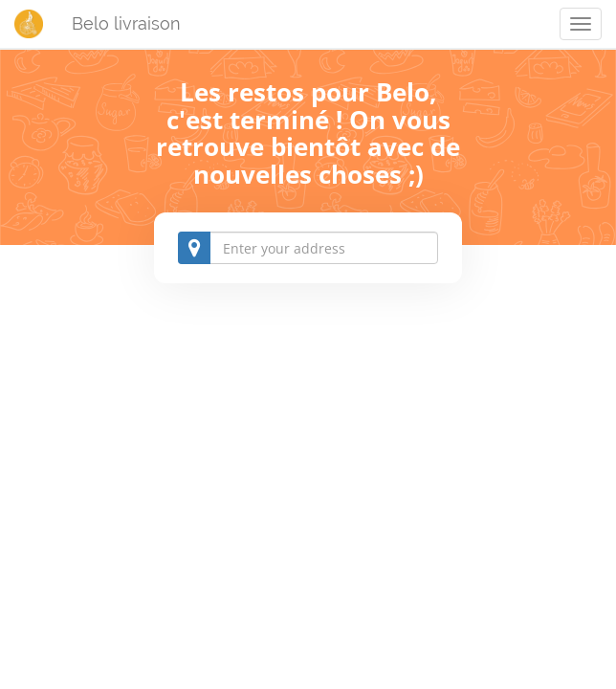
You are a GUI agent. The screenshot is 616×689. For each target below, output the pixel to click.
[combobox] (308, 248)
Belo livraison (126, 23)
